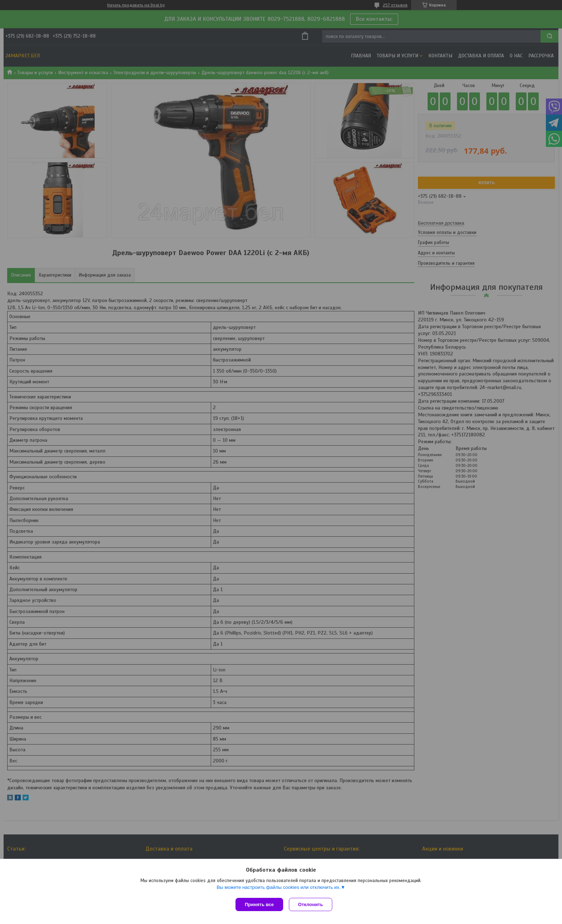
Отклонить (312, 904)
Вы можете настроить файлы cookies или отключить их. (278, 889)
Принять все (259, 904)
